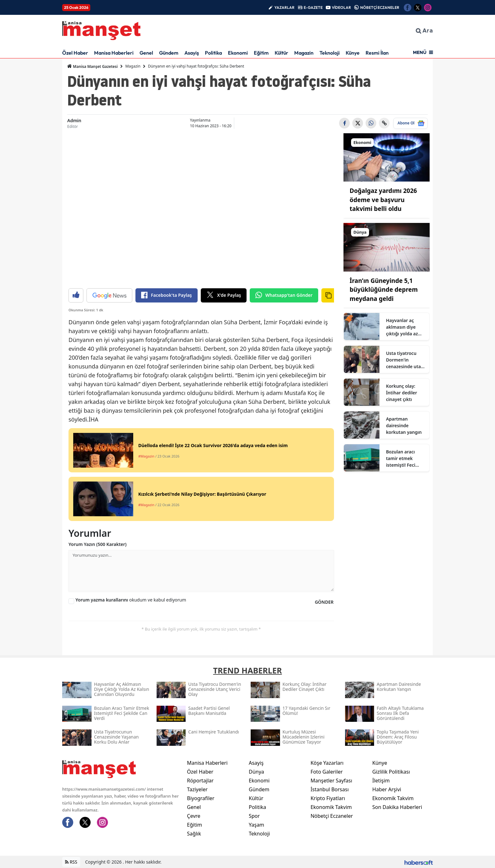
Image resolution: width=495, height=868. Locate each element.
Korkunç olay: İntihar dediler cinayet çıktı (402, 393)
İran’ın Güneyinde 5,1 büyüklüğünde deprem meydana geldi (384, 290)
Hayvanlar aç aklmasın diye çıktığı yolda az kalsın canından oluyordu (403, 327)
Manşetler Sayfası (331, 781)
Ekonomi (238, 53)
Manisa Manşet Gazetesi (92, 66)
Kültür (281, 53)
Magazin (304, 53)
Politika (213, 53)
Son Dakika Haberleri (397, 807)
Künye (353, 53)
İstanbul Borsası (330, 789)
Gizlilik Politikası (391, 772)
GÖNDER (324, 602)
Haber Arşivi (387, 789)
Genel (146, 53)
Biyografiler (201, 798)
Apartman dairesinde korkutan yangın (404, 425)
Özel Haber (75, 53)
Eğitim (261, 53)
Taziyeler (197, 789)
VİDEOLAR (341, 7)
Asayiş (192, 53)
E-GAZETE (313, 7)
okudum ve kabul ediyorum (131, 600)
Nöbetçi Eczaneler (332, 816)
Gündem (169, 53)
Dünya (256, 772)
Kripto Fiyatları (328, 798)
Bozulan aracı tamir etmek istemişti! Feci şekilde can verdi (404, 458)
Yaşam (256, 825)
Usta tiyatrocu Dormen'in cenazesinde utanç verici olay (406, 360)
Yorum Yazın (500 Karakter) (98, 544)
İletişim (381, 781)
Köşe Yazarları (327, 763)
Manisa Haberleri (114, 53)
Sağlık (194, 834)
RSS (71, 862)
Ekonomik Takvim (331, 807)
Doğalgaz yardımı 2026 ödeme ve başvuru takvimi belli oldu (383, 200)
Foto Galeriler (327, 772)
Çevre (194, 816)
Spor (254, 816)
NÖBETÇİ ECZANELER (380, 7)
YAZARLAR (284, 7)
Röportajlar (200, 781)
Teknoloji (330, 53)
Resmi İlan (377, 53)
